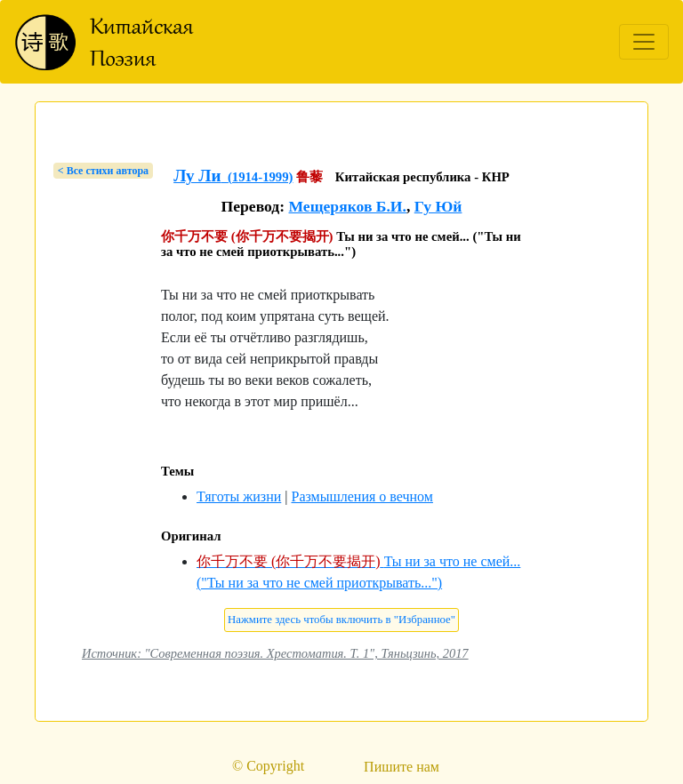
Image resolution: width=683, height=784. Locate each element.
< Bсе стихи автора (103, 171)
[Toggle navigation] (644, 42)
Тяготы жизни (239, 496)
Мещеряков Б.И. (348, 206)
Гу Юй (438, 206)
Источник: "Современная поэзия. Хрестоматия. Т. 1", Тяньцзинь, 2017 (275, 653)
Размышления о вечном (362, 496)
